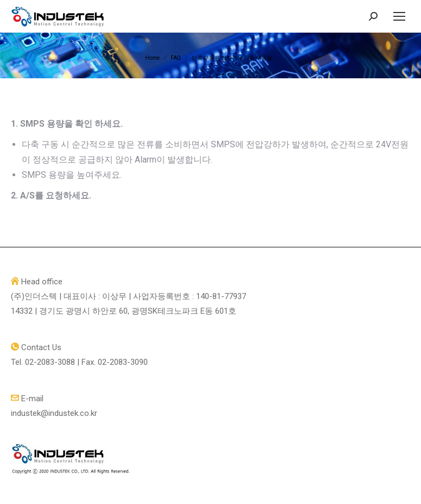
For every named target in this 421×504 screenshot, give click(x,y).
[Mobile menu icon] (399, 16)
